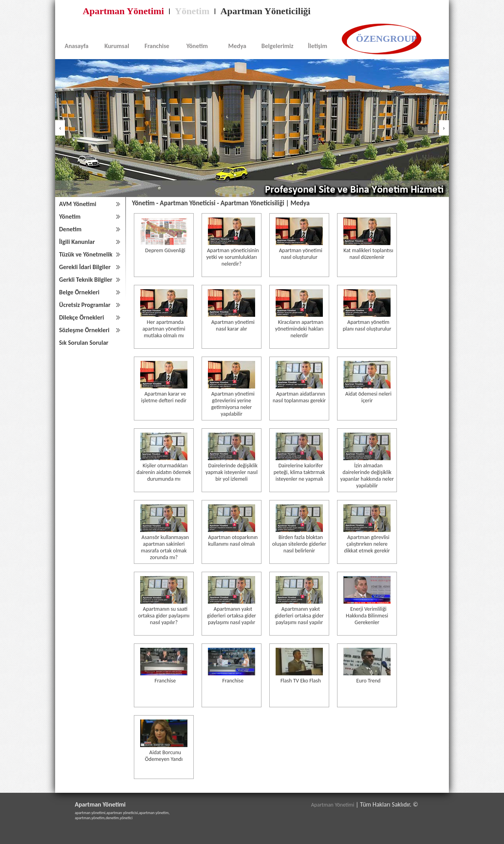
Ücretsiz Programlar (85, 305)
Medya (237, 46)
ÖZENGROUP (386, 39)
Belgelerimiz (277, 46)
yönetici (126, 818)
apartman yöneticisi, (123, 813)
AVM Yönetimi (78, 204)
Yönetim (192, 11)
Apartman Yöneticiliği (266, 11)
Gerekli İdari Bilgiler (85, 267)
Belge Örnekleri (79, 292)
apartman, (83, 818)
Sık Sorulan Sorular (84, 343)
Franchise (157, 46)
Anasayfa (77, 46)
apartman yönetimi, (91, 813)
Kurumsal (117, 46)
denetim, (113, 818)
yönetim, (98, 818)
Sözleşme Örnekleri (84, 330)
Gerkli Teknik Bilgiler (86, 280)
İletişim (318, 46)
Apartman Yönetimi (123, 11)
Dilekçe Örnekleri (82, 317)
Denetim (70, 229)
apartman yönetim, (154, 813)
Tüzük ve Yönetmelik (86, 254)
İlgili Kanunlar (77, 242)
